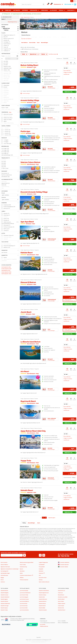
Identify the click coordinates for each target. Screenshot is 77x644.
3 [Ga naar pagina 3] (45, 518)
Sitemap (41, 580)
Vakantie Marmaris (43, 599)
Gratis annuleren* (37, 14)
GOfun (21, 573)
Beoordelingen (31, 523)
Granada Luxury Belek (63, 597)
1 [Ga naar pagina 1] (41, 518)
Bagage (2, 578)
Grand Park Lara (61, 591)
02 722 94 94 (64, 556)
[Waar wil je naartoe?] (33, 4)
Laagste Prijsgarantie (43, 562)
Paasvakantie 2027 (6, 270)
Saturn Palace (61, 601)
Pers (40, 575)
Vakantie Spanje (4, 608)
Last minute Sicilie (24, 608)
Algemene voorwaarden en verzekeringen (10, 569)
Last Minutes (17, 10)
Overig (24, 523)
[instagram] (44, 555)
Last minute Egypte (24, 597)
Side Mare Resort (62, 610)
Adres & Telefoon (4, 565)
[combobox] (33, 4)
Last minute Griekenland (25, 593)
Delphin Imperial (61, 603)
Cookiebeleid (42, 565)
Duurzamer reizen (43, 578)
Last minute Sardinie (24, 610)
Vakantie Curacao (4, 595)
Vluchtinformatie (4, 575)
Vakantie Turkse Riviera (44, 591)
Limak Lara (60, 593)
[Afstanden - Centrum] (10, 199)
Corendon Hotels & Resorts (26, 575)
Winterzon (25, 10)
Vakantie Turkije (4, 610)
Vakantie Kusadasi (43, 610)
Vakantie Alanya (42, 603)
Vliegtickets (71, 10)
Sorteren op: (59, 59)
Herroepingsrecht (5, 571)
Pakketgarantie (7, 14)
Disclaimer (41, 571)
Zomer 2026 (8, 10)
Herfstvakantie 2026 (6, 274)
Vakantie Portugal (5, 606)
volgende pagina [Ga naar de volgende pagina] (52, 518)
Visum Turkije (23, 565)
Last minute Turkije (24, 595)
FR (75, 1)
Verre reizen (44, 10)
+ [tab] (66, 68)
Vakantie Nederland (5, 597)
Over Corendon (4, 562)
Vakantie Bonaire (4, 591)
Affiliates (22, 578)
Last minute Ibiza (24, 603)
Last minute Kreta (24, 606)
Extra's (2, 580)
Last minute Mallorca (24, 601)
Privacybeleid (42, 567)
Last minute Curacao (24, 599)
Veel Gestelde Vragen (5, 573)
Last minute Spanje (24, 591)
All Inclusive (53, 10)
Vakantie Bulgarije (5, 593)
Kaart (39, 523)
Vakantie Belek (42, 608)
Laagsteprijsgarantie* (17, 14)
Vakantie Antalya (42, 595)
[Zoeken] (44, 4)
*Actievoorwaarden (24, 580)
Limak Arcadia (61, 606)
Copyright (41, 569)
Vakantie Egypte (4, 599)
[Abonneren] (24, 555)
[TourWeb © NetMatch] (39, 637)
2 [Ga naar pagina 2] (43, 518)
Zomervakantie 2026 (6, 272)
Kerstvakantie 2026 (6, 267)
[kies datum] (12, 56)
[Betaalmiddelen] (6, 624)
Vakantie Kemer (42, 606)
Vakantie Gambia (4, 601)
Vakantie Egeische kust (44, 593)
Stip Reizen (22, 571)
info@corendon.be (44, 626)
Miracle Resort (61, 595)
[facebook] (40, 555)
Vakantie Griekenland (5, 603)
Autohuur (3, 582)
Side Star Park (61, 608)
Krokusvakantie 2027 (6, 269)
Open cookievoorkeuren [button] (44, 582)
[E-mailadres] (12, 555)
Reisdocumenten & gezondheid (27, 562)
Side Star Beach (61, 599)
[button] (10, 25)
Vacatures (41, 573)
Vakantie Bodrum (43, 601)
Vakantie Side (42, 597)
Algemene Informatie (5, 567)
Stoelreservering (23, 567)
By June (21, 569)
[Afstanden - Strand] (10, 195)
